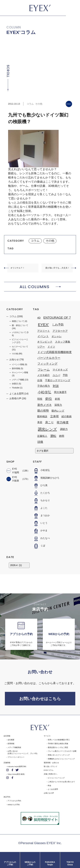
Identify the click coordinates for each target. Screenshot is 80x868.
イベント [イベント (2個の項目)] (43, 336)
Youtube (16, 388)
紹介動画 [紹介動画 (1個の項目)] (67, 416)
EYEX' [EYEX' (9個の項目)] (43, 325)
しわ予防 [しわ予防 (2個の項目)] (58, 325)
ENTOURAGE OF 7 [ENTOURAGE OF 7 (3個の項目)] (57, 318)
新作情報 (16, 368)
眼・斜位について (20, 325)
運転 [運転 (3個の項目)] (53, 436)
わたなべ (41, 538)
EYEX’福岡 (13, 471)
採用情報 (11, 744)
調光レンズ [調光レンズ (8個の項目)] (47, 429)
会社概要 (11, 740)
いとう (40, 523)
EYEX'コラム (49, 770)
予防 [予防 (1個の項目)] (65, 375)
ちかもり (41, 501)
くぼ (39, 546)
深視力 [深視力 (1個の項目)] (58, 405)
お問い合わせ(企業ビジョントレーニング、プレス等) (22, 752)
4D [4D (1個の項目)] (39, 318)
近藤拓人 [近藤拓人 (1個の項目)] (42, 436)
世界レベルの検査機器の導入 (59, 740)
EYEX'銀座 (13, 479)
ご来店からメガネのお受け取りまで (61, 782)
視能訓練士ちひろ (46, 478)
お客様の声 (15, 398)
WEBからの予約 (14, 805)
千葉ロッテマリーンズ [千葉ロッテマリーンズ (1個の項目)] (58, 380)
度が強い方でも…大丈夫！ (57, 268)
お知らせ (14, 359)
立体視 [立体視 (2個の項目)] (54, 416)
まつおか (41, 516)
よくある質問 (17, 394)
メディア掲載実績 (14, 747)
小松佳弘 (41, 470)
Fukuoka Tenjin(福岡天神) (17, 766)
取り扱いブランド (51, 766)
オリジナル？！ (18, 268)
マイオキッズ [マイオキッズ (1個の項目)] (60, 370)
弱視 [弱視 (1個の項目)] (40, 399)
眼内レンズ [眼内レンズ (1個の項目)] (58, 411)
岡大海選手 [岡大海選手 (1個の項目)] (60, 392)
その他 (39, 104)
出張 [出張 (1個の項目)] (40, 380)
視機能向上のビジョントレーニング (61, 759)
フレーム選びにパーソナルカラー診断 (62, 751)
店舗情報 (7, 763)
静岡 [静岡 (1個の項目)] (62, 436)
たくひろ (41, 493)
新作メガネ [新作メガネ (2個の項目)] (45, 405)
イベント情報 (18, 364)
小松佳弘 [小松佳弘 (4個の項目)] (44, 392)
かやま (40, 531)
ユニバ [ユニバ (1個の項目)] (56, 375)
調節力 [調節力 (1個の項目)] (64, 429)
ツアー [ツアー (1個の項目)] (41, 347)
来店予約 (7, 797)
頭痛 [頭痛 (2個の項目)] (40, 442)
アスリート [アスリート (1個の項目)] (44, 331)
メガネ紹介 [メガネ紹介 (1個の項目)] (44, 375)
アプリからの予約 (14, 801)
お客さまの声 (49, 793)
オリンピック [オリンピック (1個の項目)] (45, 342)
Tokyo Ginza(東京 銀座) (16, 774)
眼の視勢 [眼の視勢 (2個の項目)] (43, 411)
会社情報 (7, 736)
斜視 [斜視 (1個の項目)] (57, 399)
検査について (18, 321)
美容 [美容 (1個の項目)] (40, 422)
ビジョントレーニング (56, 778)
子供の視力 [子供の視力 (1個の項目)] (44, 386)
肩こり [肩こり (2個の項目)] (49, 422)
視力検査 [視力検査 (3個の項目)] (63, 422)
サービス (47, 736)
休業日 (15, 384)
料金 (50, 786)
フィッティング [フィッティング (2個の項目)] (47, 364)
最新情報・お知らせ (51, 763)
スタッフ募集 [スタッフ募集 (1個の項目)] (63, 342)
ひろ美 (40, 485)
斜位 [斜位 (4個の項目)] (49, 399)
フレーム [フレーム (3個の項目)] (44, 370)
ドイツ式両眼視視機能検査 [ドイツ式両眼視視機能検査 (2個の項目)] (55, 352)
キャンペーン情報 (20, 373)
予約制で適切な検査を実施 (58, 744)
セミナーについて (20, 347)
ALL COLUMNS (34, 287)
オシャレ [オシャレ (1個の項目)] (57, 336)
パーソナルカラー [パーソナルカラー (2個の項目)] (49, 358)
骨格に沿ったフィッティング (59, 755)
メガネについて (19, 332)
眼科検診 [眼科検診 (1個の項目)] (42, 416)
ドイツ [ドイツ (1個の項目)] (51, 347)
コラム (30, 104)
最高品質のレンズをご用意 (58, 747)
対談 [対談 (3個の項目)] (56, 386)
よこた (40, 508)
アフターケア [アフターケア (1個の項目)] (60, 331)
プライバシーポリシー (16, 757)
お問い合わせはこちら (40, 699)
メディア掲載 (18, 380)
